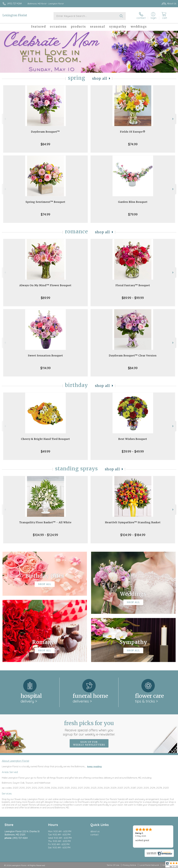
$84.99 (45, 144)
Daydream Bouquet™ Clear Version (133, 356)
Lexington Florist (15, 15)
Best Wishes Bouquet (133, 439)
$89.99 (45, 298)
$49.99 (45, 451)
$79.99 (133, 214)
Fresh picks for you (89, 728)
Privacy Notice (129, 865)
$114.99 (45, 368)
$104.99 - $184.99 (133, 535)
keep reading (94, 766)
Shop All (100, 78)
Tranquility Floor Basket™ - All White (45, 522)
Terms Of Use (113, 865)
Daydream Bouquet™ (45, 132)
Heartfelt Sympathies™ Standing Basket (133, 522)
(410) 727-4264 (14, 3)
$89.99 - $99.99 (133, 298)
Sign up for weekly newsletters (89, 743)
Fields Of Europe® (133, 132)
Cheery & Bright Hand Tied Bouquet (45, 439)
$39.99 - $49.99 (133, 451)
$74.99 (133, 144)
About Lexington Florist (16, 761)
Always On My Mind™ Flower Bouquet (45, 285)
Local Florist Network (149, 865)
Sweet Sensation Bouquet (45, 356)
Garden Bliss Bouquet (133, 202)
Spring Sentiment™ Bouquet (45, 202)
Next (173, 119)
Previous (5, 119)
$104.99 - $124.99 (45, 535)
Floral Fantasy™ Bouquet (133, 285)
